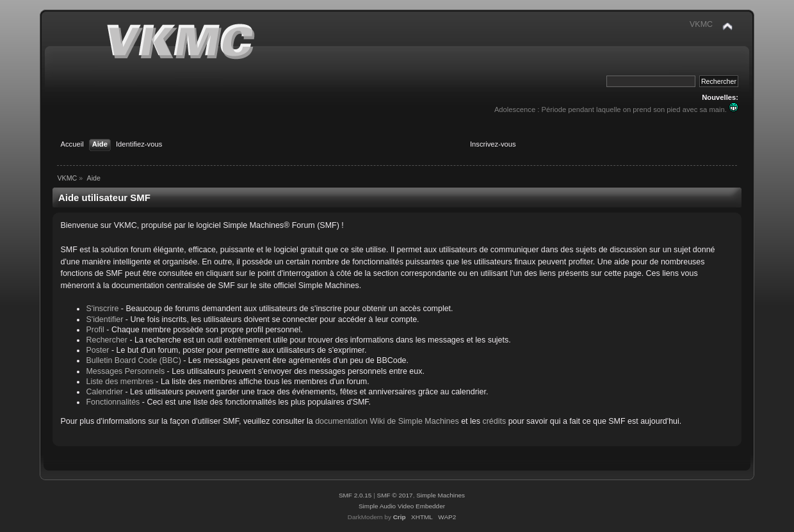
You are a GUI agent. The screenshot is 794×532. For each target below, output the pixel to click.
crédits (494, 421)
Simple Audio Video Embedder (402, 506)
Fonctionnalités (113, 402)
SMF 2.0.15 (355, 495)
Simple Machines (441, 495)
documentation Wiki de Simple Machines (387, 421)
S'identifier (104, 319)
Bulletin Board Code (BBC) (133, 360)
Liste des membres (119, 382)
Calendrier (104, 392)
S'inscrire (102, 309)
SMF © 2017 (395, 495)
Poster (97, 350)
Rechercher (106, 340)
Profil (95, 330)
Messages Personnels (125, 371)
